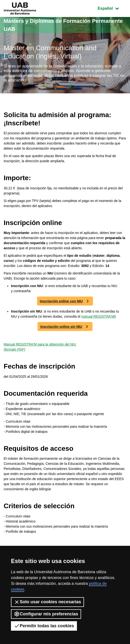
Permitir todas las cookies (44, 626)
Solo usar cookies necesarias (47, 602)
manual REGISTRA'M (98, 316)
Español (112, 8)
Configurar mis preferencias (46, 614)
